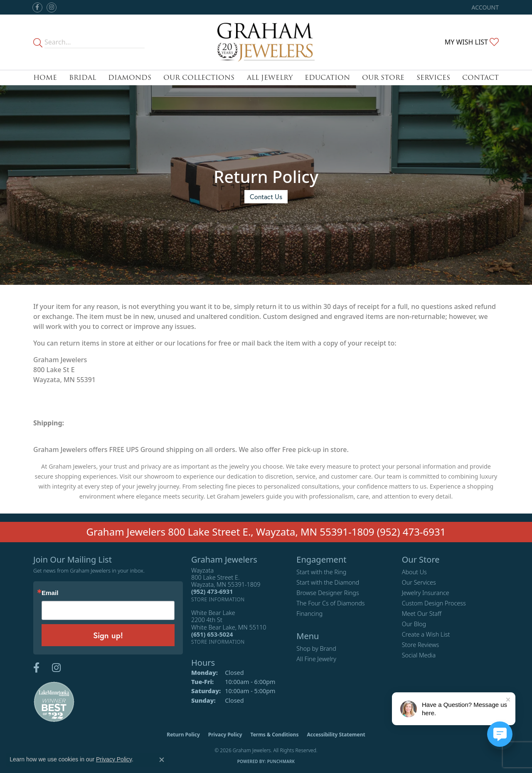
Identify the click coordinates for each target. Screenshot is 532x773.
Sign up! (108, 635)
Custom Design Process (434, 603)
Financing (309, 614)
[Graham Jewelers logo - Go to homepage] (266, 42)
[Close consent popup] (162, 760)
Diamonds (130, 78)
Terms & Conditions (275, 735)
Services (433, 78)
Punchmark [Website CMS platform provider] (281, 761)
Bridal (83, 78)
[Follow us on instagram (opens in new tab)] (52, 7)
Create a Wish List (426, 634)
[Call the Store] (212, 591)
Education (327, 78)
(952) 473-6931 (411, 532)
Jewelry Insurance (426, 593)
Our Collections (199, 78)
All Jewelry (270, 78)
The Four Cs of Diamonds (330, 603)
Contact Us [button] (266, 196)
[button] (484, 7)
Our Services (419, 582)
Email (50, 593)
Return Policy (183, 735)
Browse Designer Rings (328, 593)
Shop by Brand (316, 648)
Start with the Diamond (328, 582)
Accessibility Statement (336, 735)
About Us (414, 572)
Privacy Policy (225, 735)
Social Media (419, 655)
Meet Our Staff (422, 614)
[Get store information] (218, 599)
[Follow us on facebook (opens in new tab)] (37, 7)
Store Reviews (421, 645)
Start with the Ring (321, 572)
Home (45, 78)
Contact (480, 78)
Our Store (383, 78)
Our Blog (414, 624)
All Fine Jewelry (316, 659)
